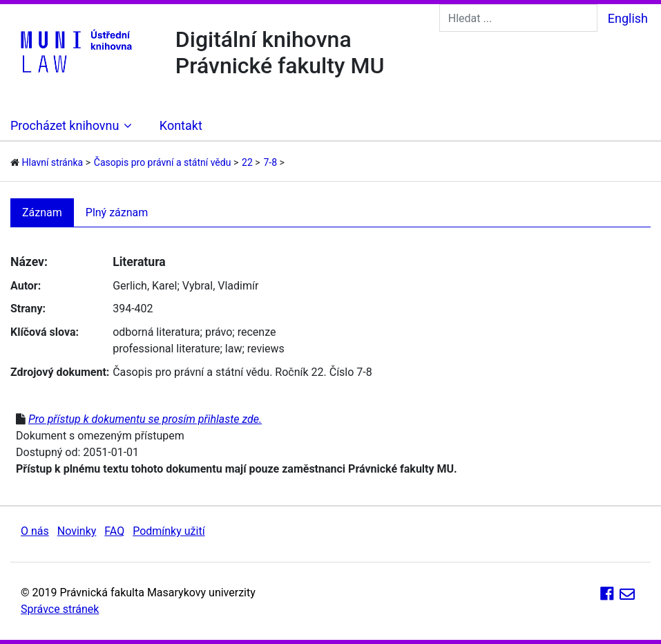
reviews (266, 349)
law (234, 349)
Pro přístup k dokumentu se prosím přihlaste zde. (145, 419)
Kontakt (181, 125)
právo (219, 332)
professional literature (166, 349)
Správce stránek (60, 609)
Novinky (77, 531)
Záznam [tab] (42, 212)
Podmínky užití (169, 531)
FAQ (114, 531)
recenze (257, 332)
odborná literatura (156, 332)
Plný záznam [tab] (117, 212)
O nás (35, 531)
